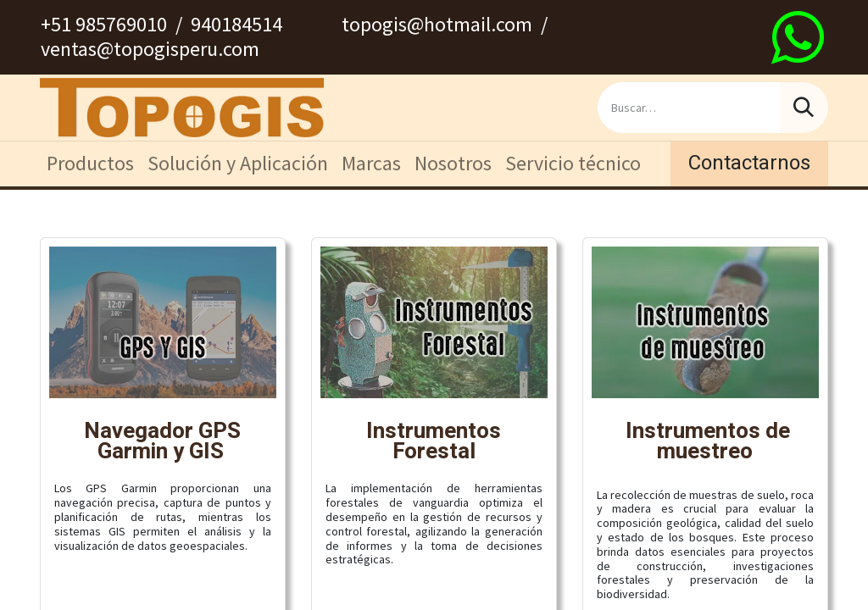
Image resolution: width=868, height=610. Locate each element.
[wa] (798, 37)
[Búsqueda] (804, 108)
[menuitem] (90, 164)
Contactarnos (749, 163)
